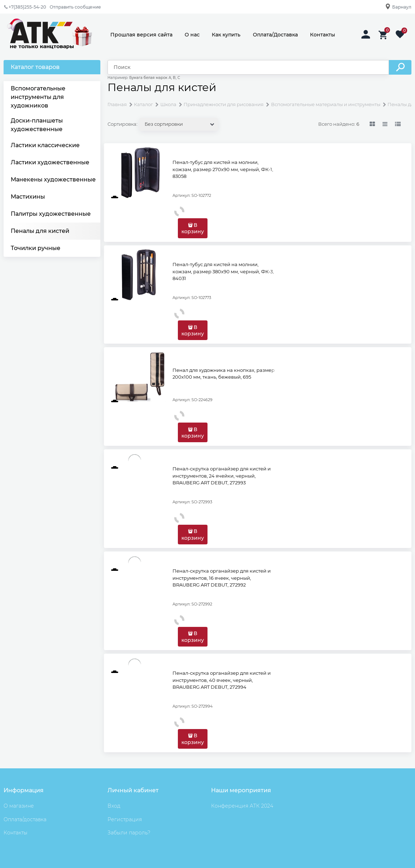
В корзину (193, 228)
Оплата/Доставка (275, 35)
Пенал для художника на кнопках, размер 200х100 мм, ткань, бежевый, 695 (224, 374)
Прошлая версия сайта (141, 35)
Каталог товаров (35, 67)
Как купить (226, 35)
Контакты (322, 35)
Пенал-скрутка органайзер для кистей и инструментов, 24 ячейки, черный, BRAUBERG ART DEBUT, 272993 (222, 476)
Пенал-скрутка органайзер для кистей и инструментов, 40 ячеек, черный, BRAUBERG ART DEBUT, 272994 (222, 680)
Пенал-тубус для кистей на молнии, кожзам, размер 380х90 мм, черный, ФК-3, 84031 (223, 271)
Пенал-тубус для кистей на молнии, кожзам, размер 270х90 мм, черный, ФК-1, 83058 (223, 169)
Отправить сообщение (75, 7)
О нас (192, 35)
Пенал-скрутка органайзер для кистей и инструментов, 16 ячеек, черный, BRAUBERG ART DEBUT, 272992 (222, 578)
